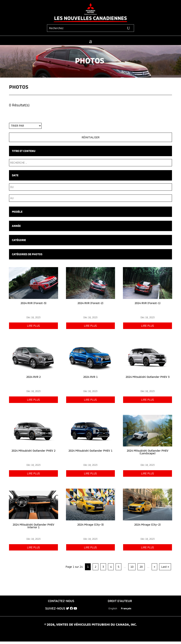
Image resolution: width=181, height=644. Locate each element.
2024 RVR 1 (90, 377)
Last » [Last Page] (165, 567)
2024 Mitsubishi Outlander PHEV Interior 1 (33, 526)
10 (132, 567)
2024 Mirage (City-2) (147, 525)
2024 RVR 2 (33, 377)
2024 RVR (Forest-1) (148, 303)
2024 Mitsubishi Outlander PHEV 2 (33, 451)
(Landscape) (148, 453)
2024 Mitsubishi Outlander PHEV (148, 451)
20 (141, 567)
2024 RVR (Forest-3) (33, 303)
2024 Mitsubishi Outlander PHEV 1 (90, 451)
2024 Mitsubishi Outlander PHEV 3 (148, 377)
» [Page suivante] (154, 567)
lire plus (33, 326)
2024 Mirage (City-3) (90, 525)
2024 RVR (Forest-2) (90, 303)
